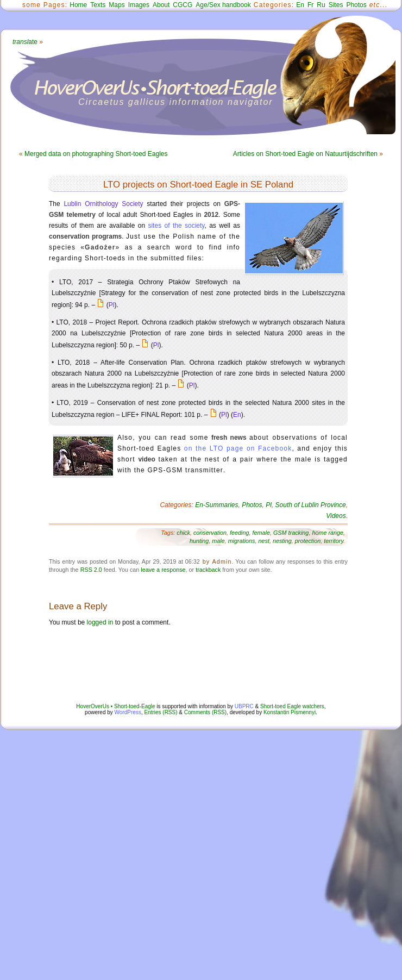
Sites (336, 5)
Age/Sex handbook (223, 5)
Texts (98, 5)
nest (264, 541)
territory (334, 541)
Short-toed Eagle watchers (292, 706)
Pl (112, 305)
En (300, 5)
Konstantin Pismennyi (290, 712)
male (218, 541)
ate (25, 42)
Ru (321, 5)
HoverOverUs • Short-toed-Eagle (115, 706)
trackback (208, 570)
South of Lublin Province (311, 505)
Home (78, 5)
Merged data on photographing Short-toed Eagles (96, 154)
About (161, 5)
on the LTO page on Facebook (238, 448)
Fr (310, 5)
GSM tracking (291, 533)
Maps (117, 5)
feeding (239, 533)
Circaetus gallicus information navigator (176, 102)
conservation (210, 533)
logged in (100, 622)
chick (183, 533)
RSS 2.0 (91, 570)
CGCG (183, 5)
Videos (336, 516)
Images (139, 5)
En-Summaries (216, 505)
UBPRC (244, 706)
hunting (199, 541)
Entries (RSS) (161, 712)
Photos (356, 5)
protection (308, 541)
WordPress (128, 712)
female (261, 533)
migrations (242, 541)
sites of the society (176, 226)
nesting (282, 541)
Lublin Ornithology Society (103, 204)
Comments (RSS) (205, 712)
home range (328, 533)
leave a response (163, 570)
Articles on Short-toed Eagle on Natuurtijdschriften (305, 154)
